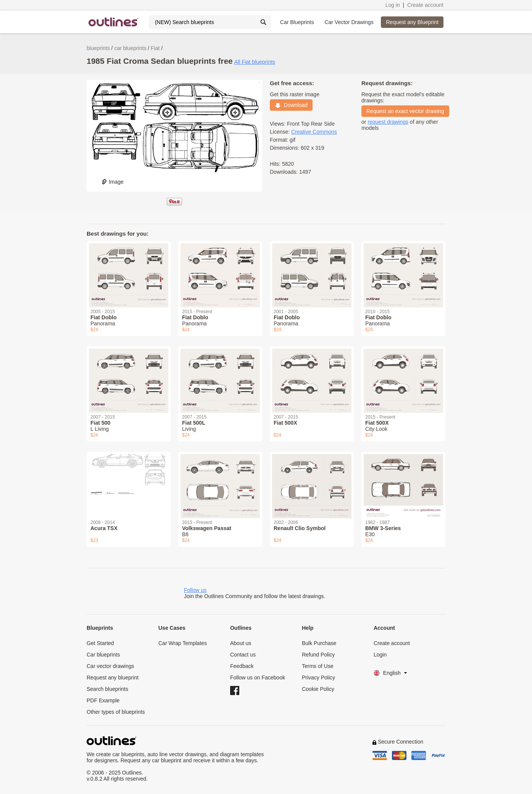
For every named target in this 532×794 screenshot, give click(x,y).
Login (380, 655)
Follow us (195, 590)
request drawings (388, 122)
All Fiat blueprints (255, 62)
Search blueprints (107, 689)
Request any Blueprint (412, 22)
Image (112, 182)
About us (241, 643)
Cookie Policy (318, 689)
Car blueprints (103, 655)
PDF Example (103, 700)
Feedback (242, 666)
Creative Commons (314, 132)
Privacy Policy (318, 678)
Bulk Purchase (319, 643)
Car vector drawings (110, 666)
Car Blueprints (297, 22)
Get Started (100, 643)
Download (291, 105)
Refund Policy (318, 655)
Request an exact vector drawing (405, 111)
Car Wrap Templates (183, 643)
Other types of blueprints (116, 712)
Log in (393, 5)
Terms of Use (318, 666)
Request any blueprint (113, 678)
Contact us (243, 655)
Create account (425, 5)
